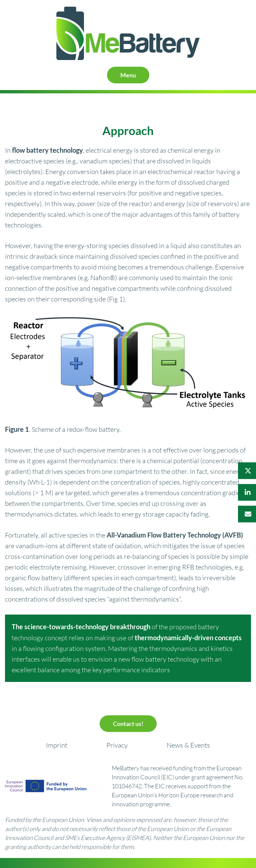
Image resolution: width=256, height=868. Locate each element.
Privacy (117, 745)
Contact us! (128, 724)
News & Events (188, 745)
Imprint (57, 745)
